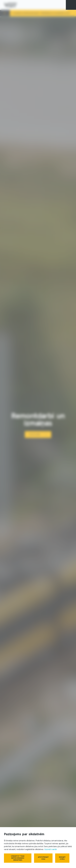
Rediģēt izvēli (62, 858)
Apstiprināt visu (43, 858)
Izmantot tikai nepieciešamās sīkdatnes (18, 858)
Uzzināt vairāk (51, 849)
